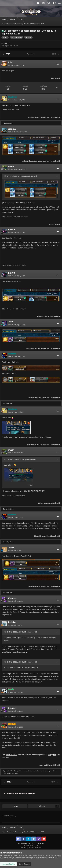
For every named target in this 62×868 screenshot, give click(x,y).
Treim (11, 322)
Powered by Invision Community (31, 848)
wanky (11, 166)
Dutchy (44, 398)
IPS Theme (22, 843)
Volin (53, 78)
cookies (14, 855)
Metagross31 (42, 161)
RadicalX (34, 161)
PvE (17, 46)
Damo (30, 398)
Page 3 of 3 (31, 54)
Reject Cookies (24, 864)
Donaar (37, 117)
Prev (8, 54)
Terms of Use (53, 858)
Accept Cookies (8, 864)
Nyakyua (31, 117)
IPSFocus (30, 843)
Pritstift (6, 43)
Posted (17, 65)
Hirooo (36, 536)
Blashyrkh (43, 117)
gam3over (28, 460)
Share (15, 806)
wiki (49, 755)
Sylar (10, 62)
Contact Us (40, 843)
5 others (52, 161)
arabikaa (12, 129)
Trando (11, 548)
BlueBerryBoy (37, 398)
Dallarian (31, 587)
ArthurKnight (26, 161)
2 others (52, 348)
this (55, 755)
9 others (52, 445)
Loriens (52, 224)
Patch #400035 (12, 755)
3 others (52, 117)
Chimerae (12, 598)
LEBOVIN (52, 316)
